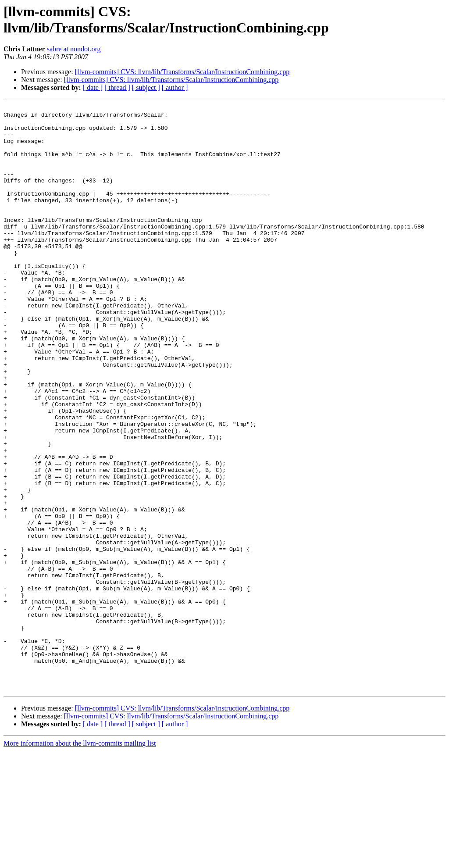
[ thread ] (117, 88)
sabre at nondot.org (74, 49)
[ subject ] (146, 88)
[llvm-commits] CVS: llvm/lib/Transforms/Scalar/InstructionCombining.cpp (182, 72)
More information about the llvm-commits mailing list (80, 860)
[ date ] (93, 88)
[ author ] (175, 88)
